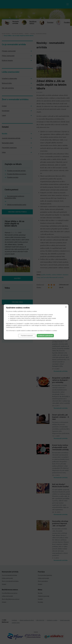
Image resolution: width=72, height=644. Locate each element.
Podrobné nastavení (27, 336)
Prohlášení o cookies (51, 331)
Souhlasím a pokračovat (45, 336)
